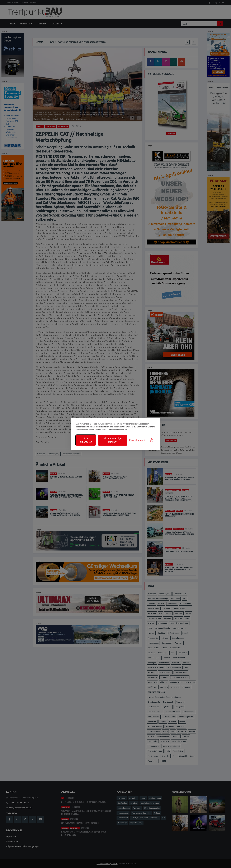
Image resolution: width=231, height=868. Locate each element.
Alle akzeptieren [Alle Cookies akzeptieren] (86, 440)
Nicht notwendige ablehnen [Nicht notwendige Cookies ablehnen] (112, 440)
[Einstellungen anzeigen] (137, 440)
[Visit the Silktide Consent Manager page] (151, 440)
